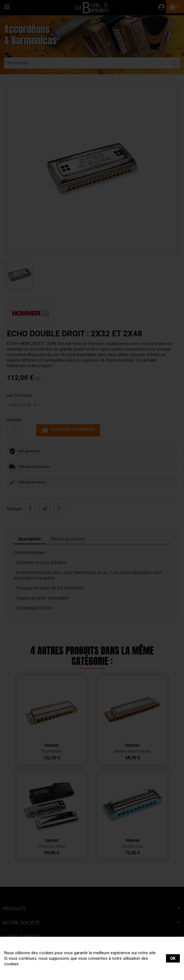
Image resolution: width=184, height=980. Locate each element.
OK (173, 958)
